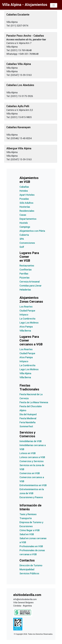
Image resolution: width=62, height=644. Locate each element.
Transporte (26, 518)
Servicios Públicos (29, 573)
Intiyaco (24, 315)
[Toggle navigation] (54, 5)
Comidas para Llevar (31, 286)
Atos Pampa (26, 327)
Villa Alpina (25, 373)
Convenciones (27, 243)
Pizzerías (24, 278)
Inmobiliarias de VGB (31, 441)
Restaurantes (27, 266)
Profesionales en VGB (31, 546)
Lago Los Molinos (29, 323)
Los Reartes (26, 307)
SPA (22, 239)
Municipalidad (27, 569)
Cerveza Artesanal (30, 282)
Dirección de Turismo (31, 565)
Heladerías (25, 290)
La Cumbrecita (27, 319)
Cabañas (24, 187)
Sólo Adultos (26, 203)
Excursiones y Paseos (31, 497)
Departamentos (28, 219)
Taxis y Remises (28, 514)
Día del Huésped (28, 414)
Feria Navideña (27, 422)
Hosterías (25, 207)
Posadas (24, 199)
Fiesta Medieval (28, 418)
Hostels (24, 223)
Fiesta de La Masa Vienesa (34, 402)
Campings (25, 227)
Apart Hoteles (27, 195)
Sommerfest (26, 426)
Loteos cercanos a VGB (32, 457)
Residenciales (27, 211)
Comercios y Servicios (32, 461)
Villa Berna (25, 331)
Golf (22, 247)
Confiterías (26, 270)
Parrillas (24, 274)
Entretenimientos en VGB (33, 485)
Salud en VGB (27, 534)
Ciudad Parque (27, 311)
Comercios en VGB (30, 473)
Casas (23, 215)
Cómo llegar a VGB (30, 530)
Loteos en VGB (28, 453)
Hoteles (24, 191)
